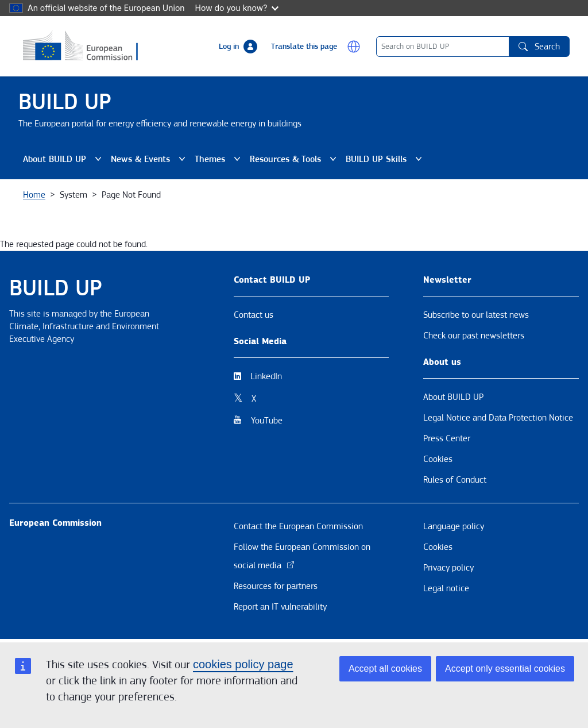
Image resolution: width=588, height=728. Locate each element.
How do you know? (237, 8)
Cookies (438, 459)
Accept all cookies (385, 669)
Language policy (454, 526)
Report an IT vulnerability (280, 607)
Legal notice (446, 588)
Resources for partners (276, 586)
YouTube (267, 421)
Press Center (447, 438)
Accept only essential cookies (505, 669)
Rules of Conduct (455, 480)
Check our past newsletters (474, 336)
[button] (354, 47)
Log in (229, 47)
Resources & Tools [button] (295, 159)
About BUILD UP (453, 397)
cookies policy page (243, 664)
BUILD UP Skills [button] (386, 159)
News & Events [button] (150, 159)
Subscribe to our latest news (476, 315)
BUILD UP (65, 102)
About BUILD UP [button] (65, 159)
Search (539, 47)
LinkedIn (266, 376)
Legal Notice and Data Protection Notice (498, 418)
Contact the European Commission (298, 526)
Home (34, 195)
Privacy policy (448, 568)
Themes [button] (220, 159)
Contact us (254, 315)
